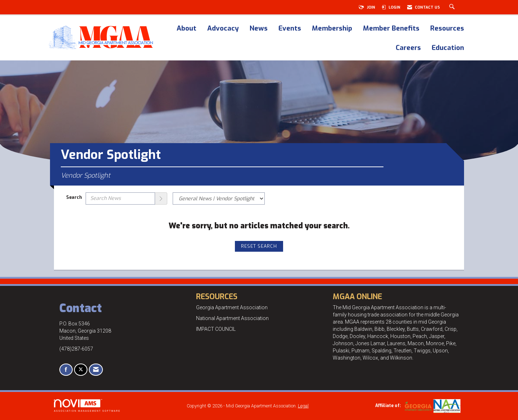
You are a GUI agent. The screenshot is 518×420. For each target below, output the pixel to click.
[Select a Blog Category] (219, 198)
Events (290, 29)
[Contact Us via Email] (96, 370)
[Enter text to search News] (120, 198)
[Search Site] (453, 7)
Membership (332, 29)
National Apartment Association (232, 318)
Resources (447, 29)
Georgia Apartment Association (232, 307)
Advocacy (223, 29)
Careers (408, 48)
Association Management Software (87, 405)
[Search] (161, 198)
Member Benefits (391, 29)
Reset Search (259, 246)
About (187, 29)
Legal (303, 406)
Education (448, 48)
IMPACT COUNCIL (216, 329)
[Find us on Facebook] (66, 370)
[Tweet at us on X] (81, 370)
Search (74, 197)
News (259, 29)
